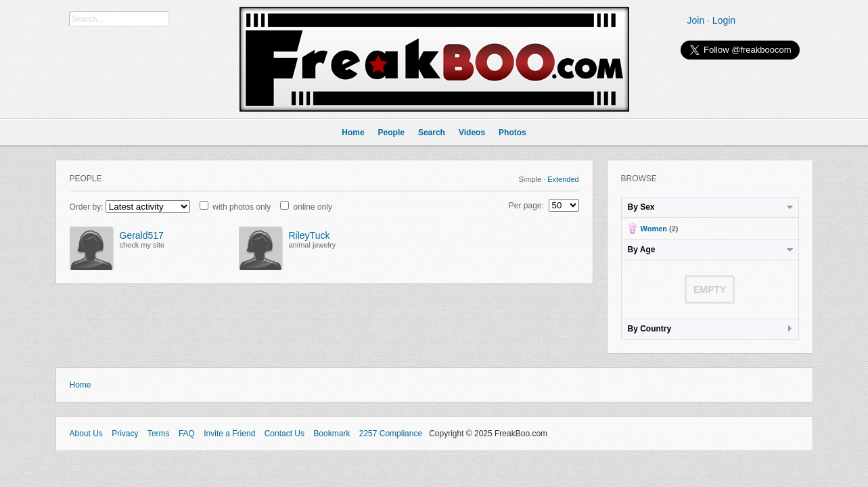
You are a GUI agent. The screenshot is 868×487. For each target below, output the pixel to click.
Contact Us (284, 434)
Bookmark (332, 434)
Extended (563, 179)
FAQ (187, 434)
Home (81, 385)
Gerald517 (142, 235)
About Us (86, 434)
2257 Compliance (391, 434)
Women (654, 229)
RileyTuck (310, 235)
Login (724, 20)
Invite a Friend (229, 434)
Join (696, 20)
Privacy (125, 434)
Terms (159, 434)
